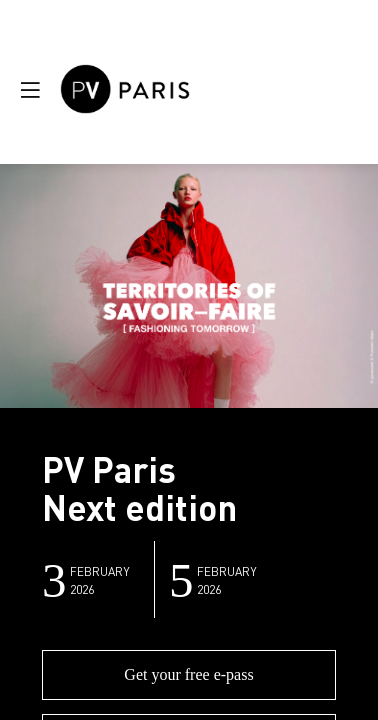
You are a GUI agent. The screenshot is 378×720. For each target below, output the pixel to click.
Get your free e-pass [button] (188, 674)
